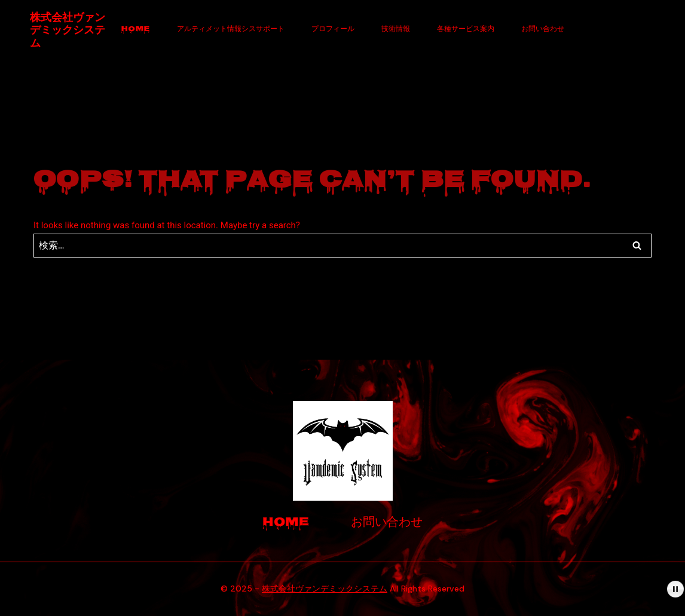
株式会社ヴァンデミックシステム (325, 589)
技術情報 (396, 30)
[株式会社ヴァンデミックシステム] (69, 30)
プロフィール (333, 30)
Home (136, 30)
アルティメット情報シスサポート (231, 30)
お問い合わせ (543, 30)
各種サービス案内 (466, 30)
